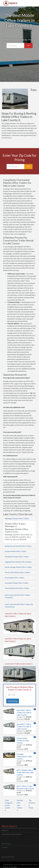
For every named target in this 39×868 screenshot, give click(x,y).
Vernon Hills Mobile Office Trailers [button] (17, 572)
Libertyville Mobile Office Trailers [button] (17, 588)
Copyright (13, 867)
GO (28, 45)
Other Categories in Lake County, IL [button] (9, 805)
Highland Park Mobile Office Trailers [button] (18, 562)
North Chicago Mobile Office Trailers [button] (18, 567)
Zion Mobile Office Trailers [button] (15, 578)
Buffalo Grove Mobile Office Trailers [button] (18, 546)
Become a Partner (8, 857)
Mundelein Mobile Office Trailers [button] (17, 557)
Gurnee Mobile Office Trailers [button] (16, 551)
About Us (5, 830)
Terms (6, 867)
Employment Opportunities (11, 834)
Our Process (6, 844)
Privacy (36, 864)
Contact (4, 847)
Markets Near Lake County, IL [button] (20, 805)
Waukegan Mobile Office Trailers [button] (17, 518)
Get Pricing (13, 701)
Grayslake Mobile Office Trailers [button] (17, 583)
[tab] (19, 519)
